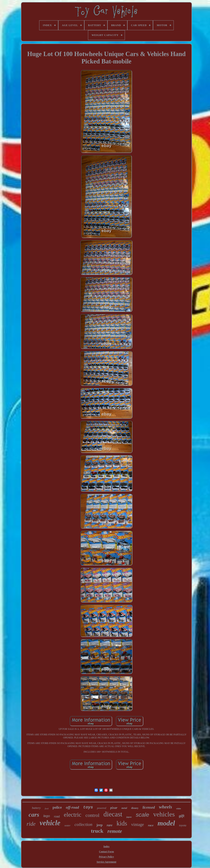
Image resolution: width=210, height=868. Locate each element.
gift (181, 816)
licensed (149, 807)
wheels (165, 807)
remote (115, 831)
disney (135, 808)
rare (110, 825)
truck (97, 831)
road (57, 816)
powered (102, 808)
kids (122, 823)
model (166, 823)
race (151, 825)
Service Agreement (106, 862)
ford (47, 808)
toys (88, 807)
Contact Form (106, 852)
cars (34, 815)
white (179, 809)
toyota (183, 825)
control (92, 815)
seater (67, 825)
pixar (114, 808)
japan (129, 817)
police (57, 807)
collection (84, 824)
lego (47, 816)
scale (142, 815)
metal (124, 808)
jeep (99, 825)
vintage (138, 824)
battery (36, 808)
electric (72, 815)
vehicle (50, 823)
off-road (72, 807)
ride (31, 824)
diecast (113, 814)
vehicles (164, 814)
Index (106, 846)
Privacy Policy (106, 857)
